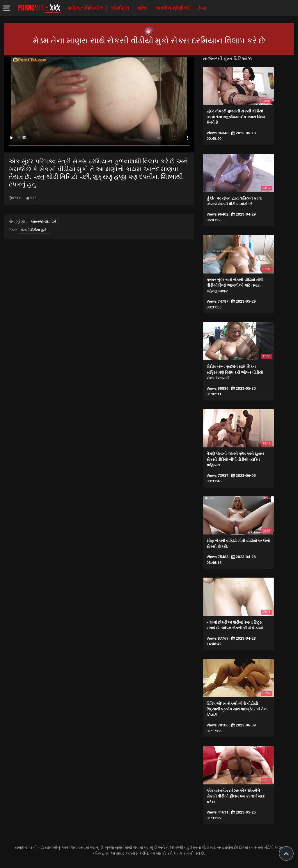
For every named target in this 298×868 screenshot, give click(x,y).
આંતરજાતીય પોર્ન (43, 222)
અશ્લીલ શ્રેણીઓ (173, 8)
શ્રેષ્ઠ (143, 8)
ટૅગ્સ (202, 8)
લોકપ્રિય (121, 8)
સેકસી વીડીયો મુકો (33, 230)
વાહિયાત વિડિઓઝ (86, 8)
